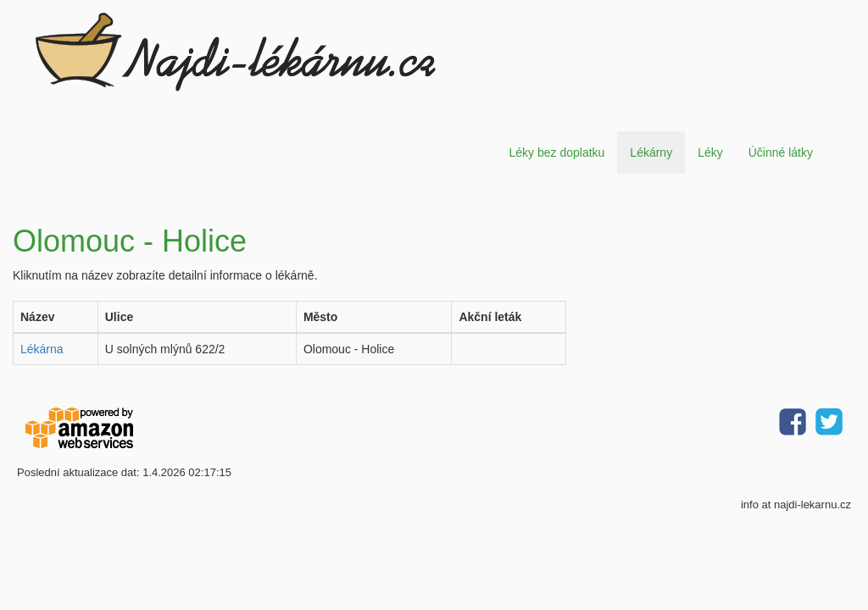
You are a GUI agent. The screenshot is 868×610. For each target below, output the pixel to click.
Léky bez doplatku (556, 152)
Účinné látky (781, 152)
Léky (710, 152)
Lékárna (42, 349)
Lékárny (651, 152)
